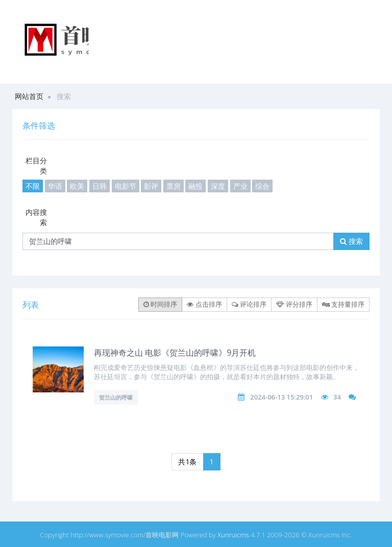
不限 (33, 186)
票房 (174, 186)
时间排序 (160, 304)
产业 (240, 186)
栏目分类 (36, 166)
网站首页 (29, 96)
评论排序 (249, 304)
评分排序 (294, 304)
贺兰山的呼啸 (116, 397)
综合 (262, 186)
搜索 (351, 241)
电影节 (126, 186)
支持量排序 (343, 304)
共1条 (187, 462)
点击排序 (204, 304)
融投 (195, 186)
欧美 (77, 186)
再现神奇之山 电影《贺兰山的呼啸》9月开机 (175, 353)
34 (337, 397)
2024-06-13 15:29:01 (281, 397)
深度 (218, 186)
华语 (55, 186)
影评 (151, 186)
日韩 (100, 186)
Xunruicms (233, 535)
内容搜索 (36, 217)
